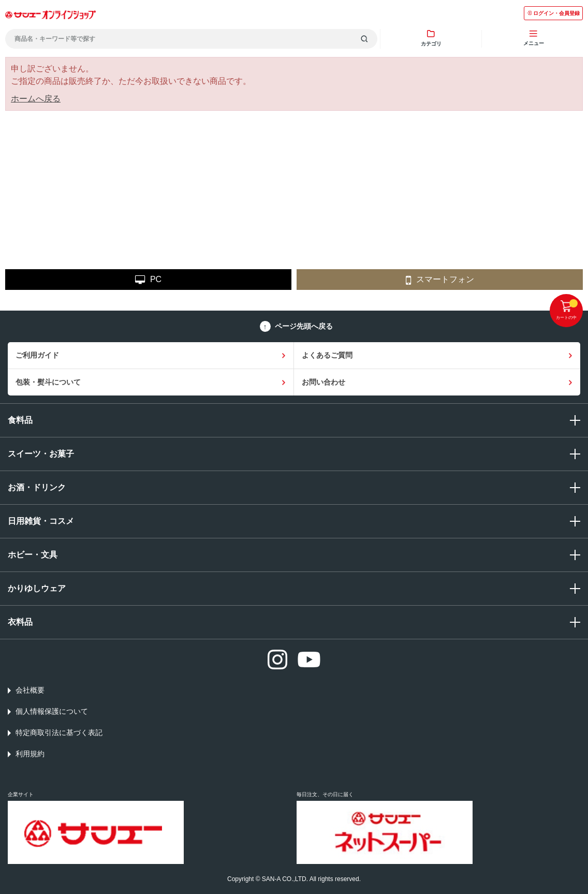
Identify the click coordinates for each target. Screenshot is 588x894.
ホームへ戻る (36, 99)
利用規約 (30, 754)
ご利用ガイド (37, 355)
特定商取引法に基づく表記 (59, 732)
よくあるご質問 (327, 355)
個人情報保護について (52, 711)
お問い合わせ (324, 382)
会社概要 (30, 690)
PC (148, 280)
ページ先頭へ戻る (304, 326)
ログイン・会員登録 (553, 13)
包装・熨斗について (48, 382)
